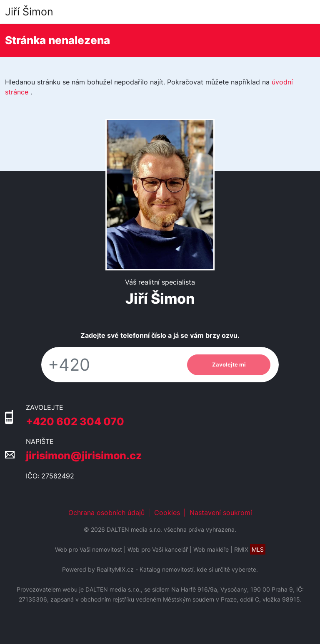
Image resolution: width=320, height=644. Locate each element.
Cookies (167, 513)
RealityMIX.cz (115, 569)
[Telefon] (110, 365)
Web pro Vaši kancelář (158, 549)
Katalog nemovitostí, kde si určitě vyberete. (199, 569)
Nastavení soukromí (221, 513)
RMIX (250, 549)
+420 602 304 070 (75, 421)
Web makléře (211, 549)
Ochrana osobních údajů (106, 513)
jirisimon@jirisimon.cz (84, 455)
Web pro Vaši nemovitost (89, 549)
